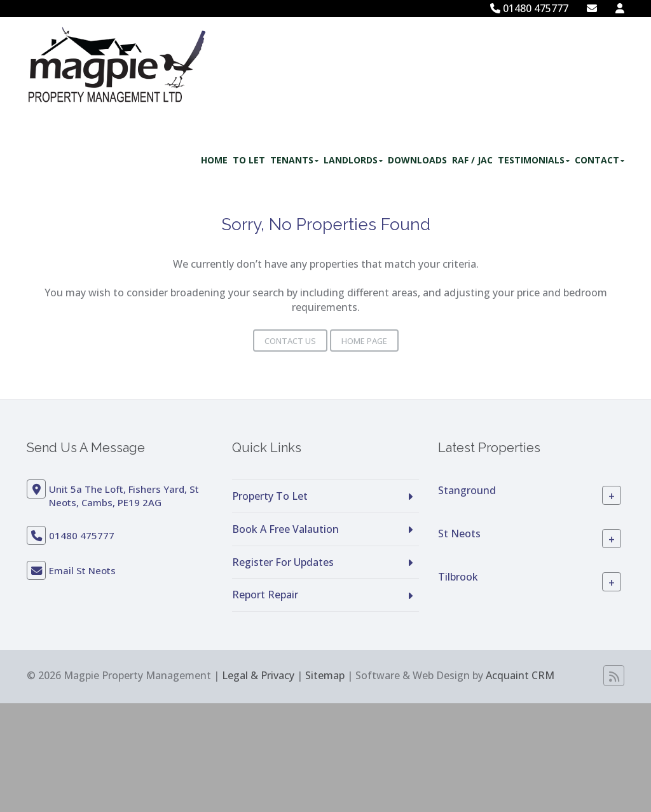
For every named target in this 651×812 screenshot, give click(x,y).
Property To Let (270, 496)
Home (214, 160)
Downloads (417, 160)
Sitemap (325, 675)
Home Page (364, 341)
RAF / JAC (472, 160)
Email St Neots (82, 570)
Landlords (353, 160)
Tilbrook (458, 577)
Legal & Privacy (258, 675)
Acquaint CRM (520, 675)
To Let (249, 160)
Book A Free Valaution (285, 529)
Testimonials (534, 160)
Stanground (467, 490)
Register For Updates (283, 562)
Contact (600, 160)
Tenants (294, 160)
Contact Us (290, 341)
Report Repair (265, 595)
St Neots (459, 533)
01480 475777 (529, 8)
